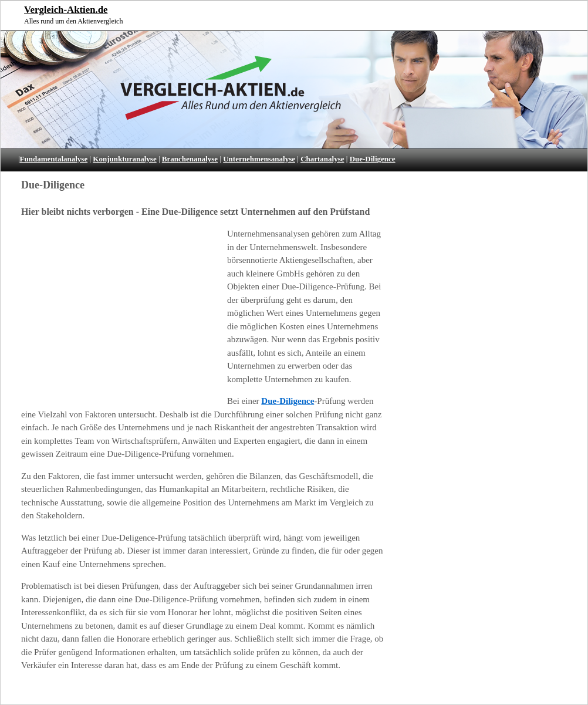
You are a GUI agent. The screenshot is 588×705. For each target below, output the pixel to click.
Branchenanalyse (190, 159)
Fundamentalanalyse (54, 159)
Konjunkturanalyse (124, 159)
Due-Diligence (373, 159)
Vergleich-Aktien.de (66, 10)
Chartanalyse (322, 159)
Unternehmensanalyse (259, 159)
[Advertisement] (117, 314)
